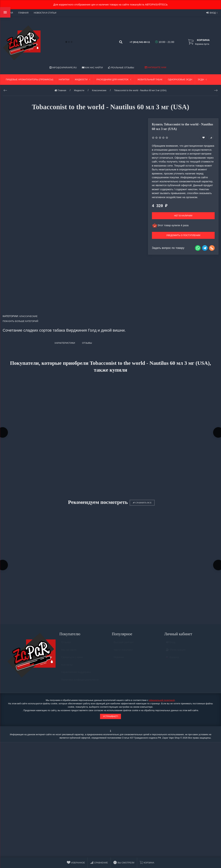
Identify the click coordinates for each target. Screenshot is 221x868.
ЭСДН (203, 79)
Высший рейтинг (124, 647)
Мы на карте (69, 654)
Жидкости (83, 79)
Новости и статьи (45, 13)
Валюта (172, 662)
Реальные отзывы (121, 68)
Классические (29, 316)
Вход (212, 13)
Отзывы (66, 647)
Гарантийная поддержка (76, 677)
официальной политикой (162, 703)
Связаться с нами (72, 662)
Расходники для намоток (114, 79)
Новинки (119, 662)
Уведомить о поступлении (183, 235)
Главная (23, 13)
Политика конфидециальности (80, 684)
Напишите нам (155, 67)
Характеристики (65, 343)
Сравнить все (142, 504)
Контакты (67, 669)
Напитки (64, 79)
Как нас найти (92, 68)
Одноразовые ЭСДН (180, 79)
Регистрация (176, 654)
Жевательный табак (150, 79)
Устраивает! (110, 719)
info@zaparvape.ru (63, 68)
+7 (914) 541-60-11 (136, 42)
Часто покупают (123, 654)
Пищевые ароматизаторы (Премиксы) (30, 79)
